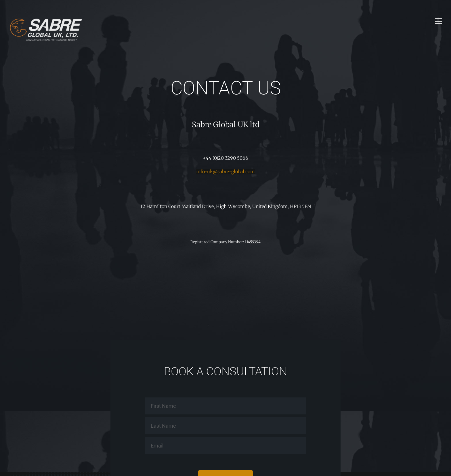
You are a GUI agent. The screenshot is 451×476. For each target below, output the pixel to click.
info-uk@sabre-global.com (225, 172)
